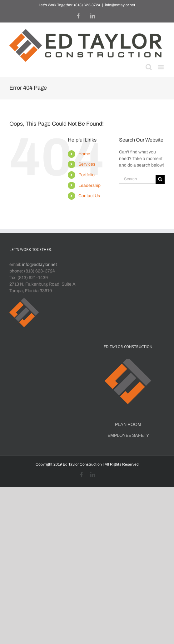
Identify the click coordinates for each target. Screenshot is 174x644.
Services (87, 164)
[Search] (160, 179)
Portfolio (87, 175)
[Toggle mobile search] (149, 67)
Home (84, 154)
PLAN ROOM (128, 424)
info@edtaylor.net (120, 5)
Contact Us (89, 196)
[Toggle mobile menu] (161, 67)
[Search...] (137, 179)
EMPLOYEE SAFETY (128, 435)
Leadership (89, 185)
